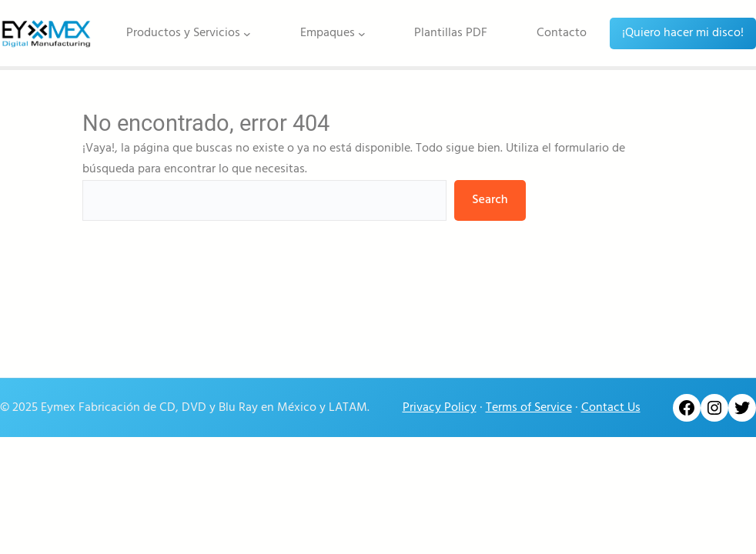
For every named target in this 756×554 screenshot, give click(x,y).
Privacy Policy (440, 408)
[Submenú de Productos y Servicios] (247, 33)
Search (490, 200)
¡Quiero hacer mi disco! (683, 33)
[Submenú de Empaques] (362, 33)
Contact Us (611, 408)
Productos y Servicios (183, 33)
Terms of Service (529, 408)
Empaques (328, 33)
